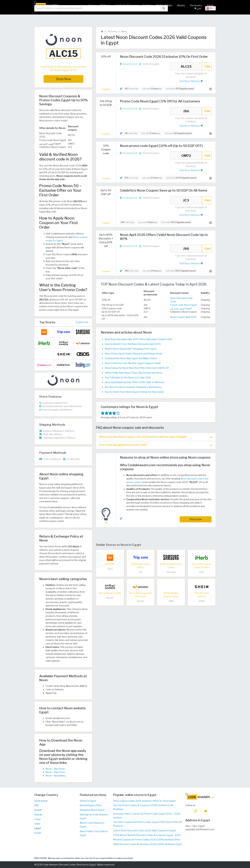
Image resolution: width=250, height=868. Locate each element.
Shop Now (63, 79)
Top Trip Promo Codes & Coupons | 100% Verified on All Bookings (143, 807)
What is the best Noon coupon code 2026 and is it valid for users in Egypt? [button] (156, 437)
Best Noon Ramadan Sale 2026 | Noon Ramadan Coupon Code (138, 339)
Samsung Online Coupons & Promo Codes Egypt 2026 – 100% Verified (147, 816)
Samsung (171, 572)
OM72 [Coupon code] (186, 156)
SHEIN (202, 601)
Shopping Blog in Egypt (92, 810)
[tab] (156, 437)
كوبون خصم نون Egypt (181, 308)
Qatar (37, 824)
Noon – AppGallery (55, 776)
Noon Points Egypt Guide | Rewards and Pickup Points (134, 354)
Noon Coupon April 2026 (183, 317)
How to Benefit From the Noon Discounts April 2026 (133, 344)
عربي (198, 16)
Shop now (196, 519)
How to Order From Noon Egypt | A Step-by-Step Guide (134, 392)
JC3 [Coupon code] (186, 200)
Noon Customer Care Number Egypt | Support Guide (133, 363)
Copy (207, 66)
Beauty (181, 5)
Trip (141, 572)
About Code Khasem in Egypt (92, 825)
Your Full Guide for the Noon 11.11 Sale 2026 (128, 378)
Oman (37, 819)
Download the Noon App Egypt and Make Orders (131, 358)
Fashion (147, 5)
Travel (210, 5)
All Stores (105, 5)
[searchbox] (97, 16)
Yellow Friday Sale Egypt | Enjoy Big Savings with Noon (134, 373)
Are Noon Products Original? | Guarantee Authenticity (133, 387)
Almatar (141, 601)
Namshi (110, 598)
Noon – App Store (55, 769)
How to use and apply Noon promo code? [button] (156, 445)
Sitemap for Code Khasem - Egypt (95, 816)
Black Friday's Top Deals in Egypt (94, 833)
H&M (171, 601)
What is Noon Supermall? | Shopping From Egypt (131, 349)
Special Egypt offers (91, 805)
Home (92, 5)
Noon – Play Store (55, 772)
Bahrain (38, 815)
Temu (110, 569)
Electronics (196, 5)
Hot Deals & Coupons (127, 5)
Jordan (38, 833)
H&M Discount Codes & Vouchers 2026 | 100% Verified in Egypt (148, 844)
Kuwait (38, 810)
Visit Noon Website (191, 81)
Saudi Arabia (41, 801)
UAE (37, 805)
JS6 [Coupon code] (186, 111)
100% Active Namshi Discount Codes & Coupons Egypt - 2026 (147, 835)
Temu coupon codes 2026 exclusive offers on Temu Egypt (144, 801)
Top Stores (47, 322)
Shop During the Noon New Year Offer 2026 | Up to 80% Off (137, 368)
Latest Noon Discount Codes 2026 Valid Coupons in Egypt (145, 831)
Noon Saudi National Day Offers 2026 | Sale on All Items (135, 382)
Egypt (38, 828)
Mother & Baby (164, 5)
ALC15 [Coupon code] (186, 66)
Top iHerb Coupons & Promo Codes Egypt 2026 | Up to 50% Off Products (147, 824)
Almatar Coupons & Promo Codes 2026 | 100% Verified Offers (147, 840)
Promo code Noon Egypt (184, 305)
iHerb (202, 572)
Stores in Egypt (88, 801)
